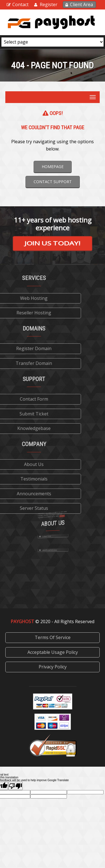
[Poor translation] (15, 786)
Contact (20, 4)
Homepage (53, 167)
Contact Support (53, 182)
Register (49, 4)
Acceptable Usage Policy (53, 652)
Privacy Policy (53, 667)
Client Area (81, 4)
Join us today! (53, 243)
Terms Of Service (53, 637)
